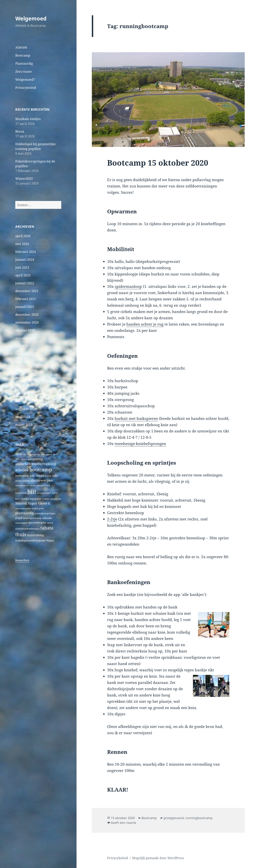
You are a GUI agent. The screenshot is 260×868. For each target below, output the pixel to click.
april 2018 (23, 417)
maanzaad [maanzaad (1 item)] (56, 499)
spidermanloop (128, 286)
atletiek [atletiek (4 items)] (22, 470)
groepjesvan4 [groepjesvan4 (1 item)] (43, 485)
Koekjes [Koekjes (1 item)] (25, 499)
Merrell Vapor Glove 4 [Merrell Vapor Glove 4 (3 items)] (33, 503)
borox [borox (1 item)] (48, 476)
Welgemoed (31, 18)
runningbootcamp (199, 818)
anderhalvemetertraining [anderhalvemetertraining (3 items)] (36, 464)
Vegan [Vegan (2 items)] (50, 540)
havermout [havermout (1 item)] (21, 493)
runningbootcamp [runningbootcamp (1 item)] (32, 518)
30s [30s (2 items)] (17, 459)
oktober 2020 (25, 330)
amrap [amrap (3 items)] (38, 459)
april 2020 (23, 370)
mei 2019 (22, 385)
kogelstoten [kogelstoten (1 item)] (36, 499)
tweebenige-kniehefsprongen (140, 444)
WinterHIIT (24, 179)
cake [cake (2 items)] (55, 476)
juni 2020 (22, 354)
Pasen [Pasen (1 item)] (35, 508)
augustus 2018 (26, 409)
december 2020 (27, 315)
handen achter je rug (145, 324)
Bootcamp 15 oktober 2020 (158, 163)
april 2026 (23, 236)
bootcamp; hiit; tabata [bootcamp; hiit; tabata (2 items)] (30, 476)
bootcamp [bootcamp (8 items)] (41, 470)
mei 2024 (22, 244)
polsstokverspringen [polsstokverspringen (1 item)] (45, 513)
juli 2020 (22, 346)
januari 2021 (25, 307)
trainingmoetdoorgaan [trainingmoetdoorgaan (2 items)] (30, 540)
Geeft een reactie (123, 823)
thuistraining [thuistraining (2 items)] (35, 535)
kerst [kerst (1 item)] (18, 499)
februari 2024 (26, 252)
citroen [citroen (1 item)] (26, 481)
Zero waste (24, 72)
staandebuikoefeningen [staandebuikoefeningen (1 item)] (27, 529)
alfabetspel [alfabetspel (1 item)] (26, 459)
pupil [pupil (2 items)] (19, 518)
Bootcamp (23, 55)
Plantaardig (24, 63)
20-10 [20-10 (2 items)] (19, 454)
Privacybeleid (26, 88)
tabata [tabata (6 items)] (47, 528)
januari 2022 (25, 283)
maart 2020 (24, 377)
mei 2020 (22, 362)
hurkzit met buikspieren (136, 418)
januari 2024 (25, 260)
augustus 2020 (26, 338)
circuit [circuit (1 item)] (19, 481)
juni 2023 (22, 267)
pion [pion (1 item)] (41, 508)
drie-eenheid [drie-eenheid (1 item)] (22, 485)
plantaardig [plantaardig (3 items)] (25, 513)
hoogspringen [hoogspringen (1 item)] (44, 493)
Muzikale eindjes (28, 119)
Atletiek (21, 47)
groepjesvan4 (174, 818)
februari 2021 (26, 299)
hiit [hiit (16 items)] (32, 492)
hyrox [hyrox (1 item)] (55, 493)
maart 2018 (24, 425)
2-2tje (112, 519)
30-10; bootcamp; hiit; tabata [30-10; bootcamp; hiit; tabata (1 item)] (38, 454)
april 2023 (23, 275)
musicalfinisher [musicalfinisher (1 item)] (23, 508)
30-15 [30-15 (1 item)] (56, 454)
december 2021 (27, 291)
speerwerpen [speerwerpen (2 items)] (37, 523)
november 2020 (27, 322)
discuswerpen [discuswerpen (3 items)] (42, 480)
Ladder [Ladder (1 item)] (46, 499)
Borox (20, 131)
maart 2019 (24, 393)
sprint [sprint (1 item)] (50, 523)
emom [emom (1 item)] (33, 485)
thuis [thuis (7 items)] (21, 534)
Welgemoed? (25, 80)
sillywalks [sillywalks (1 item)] (47, 518)
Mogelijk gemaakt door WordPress (158, 858)
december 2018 (27, 401)
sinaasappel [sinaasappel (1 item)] (21, 523)
